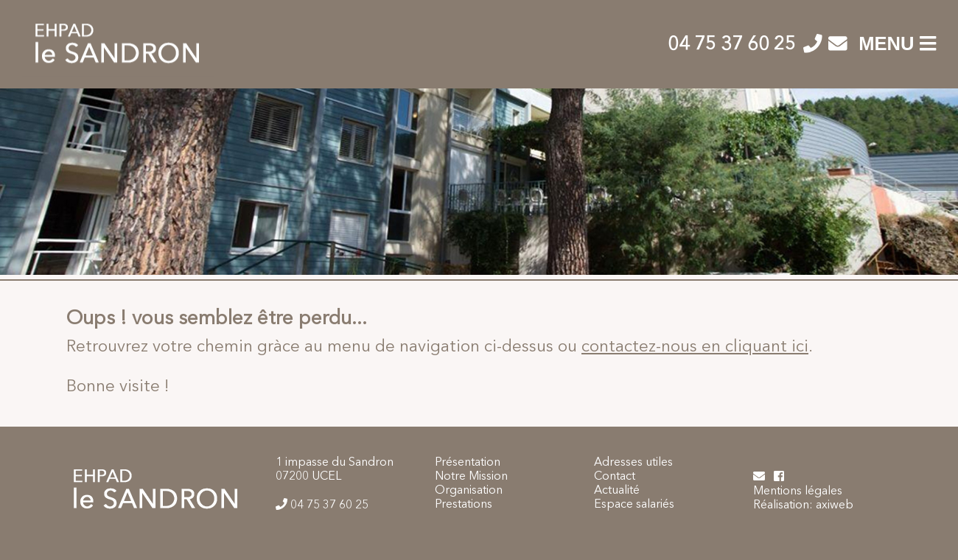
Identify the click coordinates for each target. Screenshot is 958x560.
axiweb (835, 505)
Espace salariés (634, 505)
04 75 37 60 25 (734, 45)
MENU (897, 43)
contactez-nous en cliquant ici (695, 347)
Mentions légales (798, 491)
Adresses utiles (633, 463)
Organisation (469, 491)
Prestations (464, 505)
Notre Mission (471, 477)
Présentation (468, 463)
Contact (615, 477)
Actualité (617, 491)
